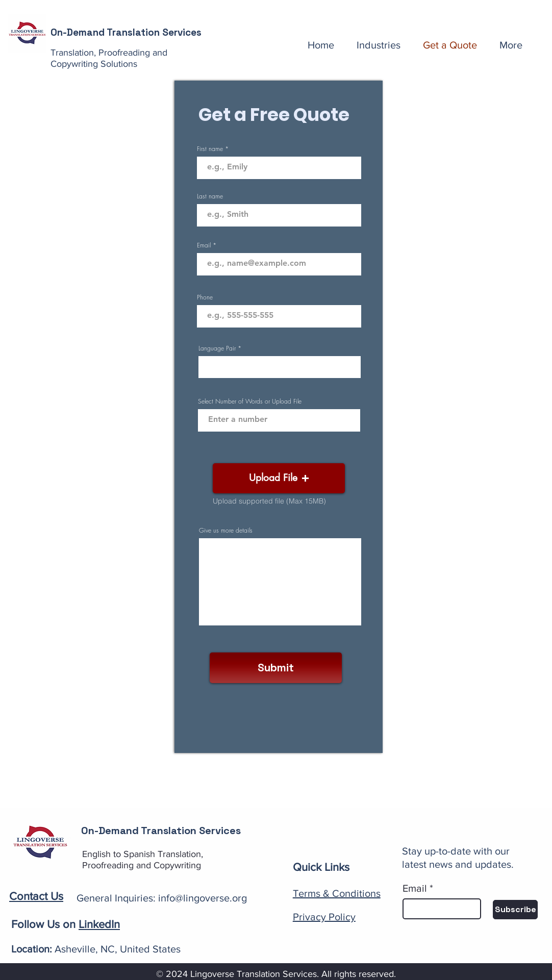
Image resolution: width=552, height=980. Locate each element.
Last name (210, 196)
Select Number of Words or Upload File (250, 401)
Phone (205, 297)
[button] (279, 478)
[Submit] (276, 668)
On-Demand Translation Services (126, 32)
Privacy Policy (324, 917)
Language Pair (217, 348)
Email (204, 245)
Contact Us (36, 896)
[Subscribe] (515, 910)
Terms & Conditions (337, 893)
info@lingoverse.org (203, 898)
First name (210, 149)
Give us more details (226, 531)
